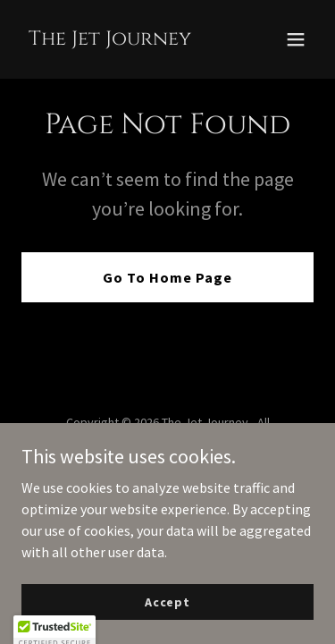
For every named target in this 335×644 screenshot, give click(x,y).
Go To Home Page (167, 277)
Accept (167, 601)
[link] (110, 39)
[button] (296, 39)
